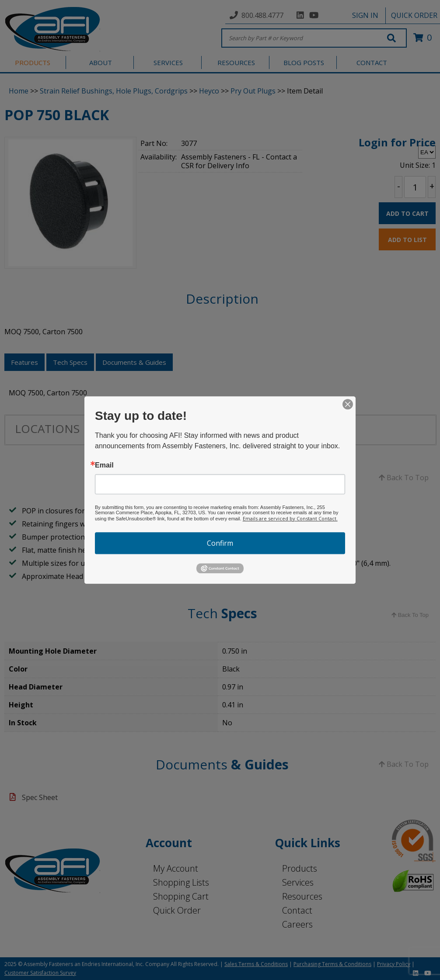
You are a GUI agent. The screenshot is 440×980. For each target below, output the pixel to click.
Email (104, 465)
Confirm (220, 543)
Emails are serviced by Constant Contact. (290, 518)
